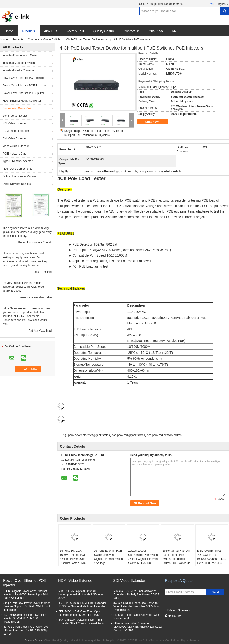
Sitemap (184, 610)
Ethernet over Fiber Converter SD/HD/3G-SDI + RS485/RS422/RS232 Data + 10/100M (138, 627)
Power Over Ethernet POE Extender (25, 86)
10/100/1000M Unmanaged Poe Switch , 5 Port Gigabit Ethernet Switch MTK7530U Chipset (143, 559)
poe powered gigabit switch (128, 435)
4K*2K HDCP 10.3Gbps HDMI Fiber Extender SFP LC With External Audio (81, 622)
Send (215, 592)
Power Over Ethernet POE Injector (23, 78)
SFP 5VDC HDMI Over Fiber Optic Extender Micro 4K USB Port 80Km (80, 613)
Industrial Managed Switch (19, 63)
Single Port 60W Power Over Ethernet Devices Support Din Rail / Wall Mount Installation (27, 606)
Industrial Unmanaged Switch (20, 55)
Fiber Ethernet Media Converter (22, 101)
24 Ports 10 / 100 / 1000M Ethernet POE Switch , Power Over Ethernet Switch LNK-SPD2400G (73, 559)
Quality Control (104, 31)
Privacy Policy (33, 641)
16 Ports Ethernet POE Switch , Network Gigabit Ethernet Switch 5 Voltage (108, 557)
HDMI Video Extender (16, 131)
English (223, 4)
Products (29, 31)
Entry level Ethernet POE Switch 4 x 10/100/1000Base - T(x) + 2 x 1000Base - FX (211, 557)
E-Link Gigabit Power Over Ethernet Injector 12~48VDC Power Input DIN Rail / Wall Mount (26, 594)
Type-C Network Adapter (18, 161)
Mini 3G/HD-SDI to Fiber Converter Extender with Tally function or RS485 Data (136, 594)
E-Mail (171, 610)
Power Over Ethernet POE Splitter (23, 93)
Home (9, 31)
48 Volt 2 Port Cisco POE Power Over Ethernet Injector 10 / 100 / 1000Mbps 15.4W (26, 630)
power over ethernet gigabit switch (89, 435)
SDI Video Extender (15, 123)
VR (174, 31)
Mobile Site (173, 616)
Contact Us (132, 31)
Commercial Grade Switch (44, 39)
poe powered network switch (164, 435)
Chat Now (156, 31)
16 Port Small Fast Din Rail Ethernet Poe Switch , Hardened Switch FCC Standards (176, 557)
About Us (51, 31)
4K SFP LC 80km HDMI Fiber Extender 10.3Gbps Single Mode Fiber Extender (82, 605)
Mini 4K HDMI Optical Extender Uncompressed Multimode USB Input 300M (81, 594)
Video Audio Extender (16, 146)
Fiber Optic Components (17, 169)
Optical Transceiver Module (19, 176)
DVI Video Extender (15, 138)
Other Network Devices (17, 184)
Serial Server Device (15, 116)
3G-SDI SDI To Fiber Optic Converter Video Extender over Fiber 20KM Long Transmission (137, 606)
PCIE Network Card (15, 154)
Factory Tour (75, 31)
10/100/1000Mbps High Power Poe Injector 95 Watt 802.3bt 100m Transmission (25, 618)
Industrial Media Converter (19, 70)
